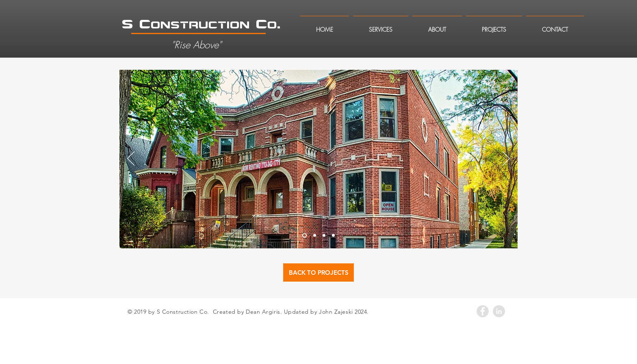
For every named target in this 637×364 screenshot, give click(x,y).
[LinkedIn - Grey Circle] (499, 311)
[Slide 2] (315, 236)
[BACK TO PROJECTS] (318, 272)
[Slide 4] (333, 236)
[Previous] (131, 159)
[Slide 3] (324, 236)
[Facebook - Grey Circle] (483, 311)
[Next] (506, 159)
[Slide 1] (304, 236)
